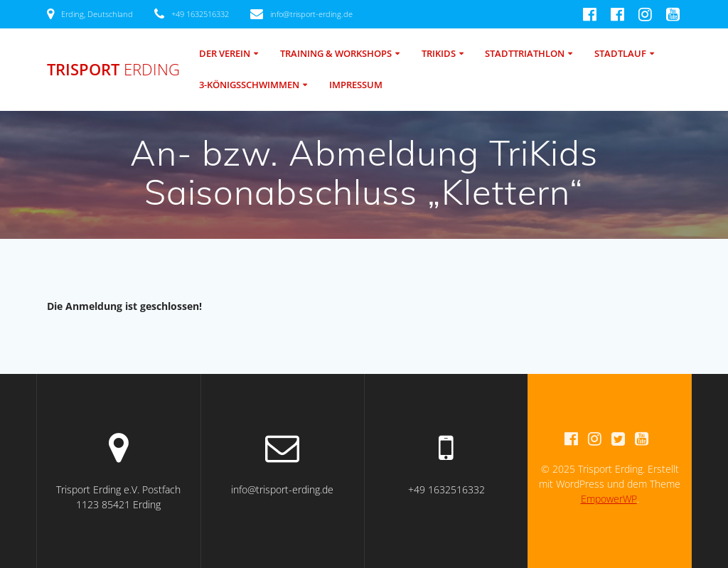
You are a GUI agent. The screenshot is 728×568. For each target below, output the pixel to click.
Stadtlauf (620, 54)
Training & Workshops (336, 54)
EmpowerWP (609, 499)
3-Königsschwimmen (249, 85)
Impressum (356, 85)
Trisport (113, 70)
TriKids (439, 54)
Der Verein (225, 54)
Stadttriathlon (525, 54)
